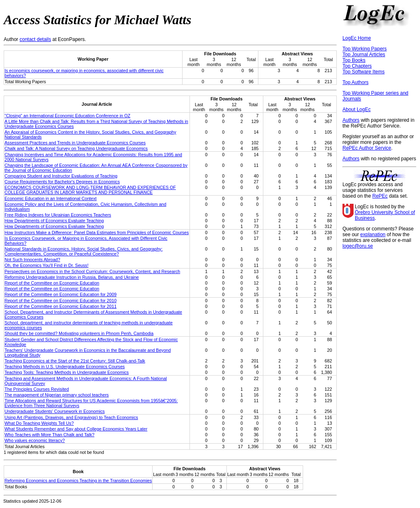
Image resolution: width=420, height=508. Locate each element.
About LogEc (357, 109)
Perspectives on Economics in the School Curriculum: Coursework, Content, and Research (92, 271)
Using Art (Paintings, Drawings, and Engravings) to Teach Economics (71, 417)
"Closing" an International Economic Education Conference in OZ (67, 116)
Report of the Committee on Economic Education (52, 283)
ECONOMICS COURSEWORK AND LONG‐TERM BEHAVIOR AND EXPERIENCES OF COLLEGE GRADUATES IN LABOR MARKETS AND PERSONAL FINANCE (90, 190)
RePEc (380, 196)
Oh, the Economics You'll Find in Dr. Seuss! (47, 265)
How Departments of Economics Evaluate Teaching (54, 221)
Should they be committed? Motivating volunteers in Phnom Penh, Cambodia (79, 333)
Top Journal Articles (364, 55)
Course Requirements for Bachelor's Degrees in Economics (62, 182)
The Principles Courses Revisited (37, 389)
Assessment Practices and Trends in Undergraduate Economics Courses (75, 143)
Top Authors (355, 82)
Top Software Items (364, 72)
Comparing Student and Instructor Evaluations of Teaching (61, 176)
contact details (35, 39)
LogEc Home (357, 38)
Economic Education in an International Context (51, 198)
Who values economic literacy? (35, 440)
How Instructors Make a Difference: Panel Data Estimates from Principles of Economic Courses (97, 232)
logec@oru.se (358, 246)
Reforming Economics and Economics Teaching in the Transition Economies (78, 481)
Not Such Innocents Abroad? (32, 260)
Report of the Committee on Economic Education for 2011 (60, 306)
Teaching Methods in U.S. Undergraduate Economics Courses (65, 367)
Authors (351, 120)
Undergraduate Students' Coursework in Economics (55, 411)
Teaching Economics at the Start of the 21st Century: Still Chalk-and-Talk (75, 361)
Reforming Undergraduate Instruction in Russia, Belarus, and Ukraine (72, 277)
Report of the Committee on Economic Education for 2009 (60, 294)
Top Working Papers (365, 49)
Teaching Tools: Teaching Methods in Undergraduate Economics (67, 372)
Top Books (354, 60)
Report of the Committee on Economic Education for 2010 (60, 301)
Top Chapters (357, 66)
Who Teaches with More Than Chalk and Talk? (49, 435)
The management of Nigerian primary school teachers (57, 395)
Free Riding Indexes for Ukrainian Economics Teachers (58, 215)
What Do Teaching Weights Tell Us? (39, 423)
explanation (373, 235)
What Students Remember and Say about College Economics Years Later (76, 429)
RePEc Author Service (367, 148)
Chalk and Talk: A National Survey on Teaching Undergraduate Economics (76, 148)
